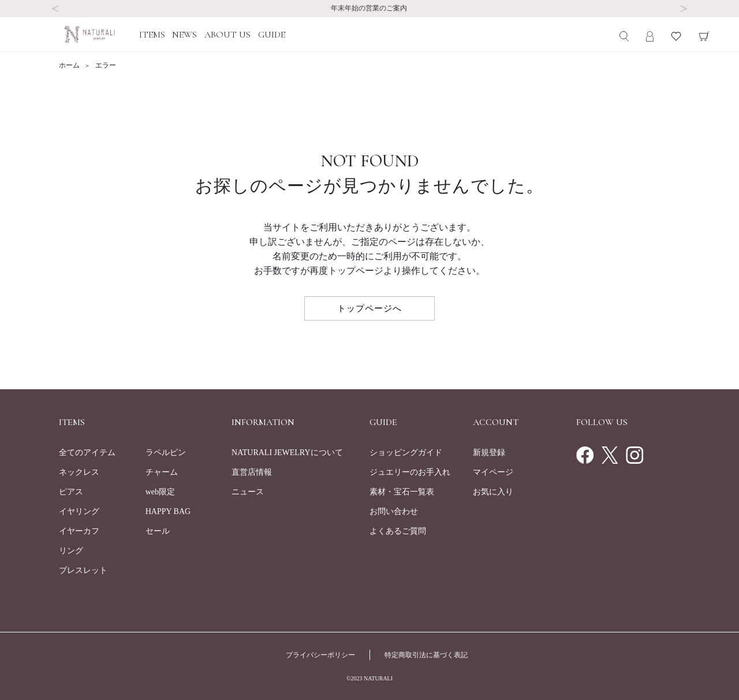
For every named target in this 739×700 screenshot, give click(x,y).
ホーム (70, 65)
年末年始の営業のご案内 (370, 8)
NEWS (184, 35)
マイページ (493, 472)
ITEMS (152, 35)
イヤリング (79, 511)
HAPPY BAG (168, 511)
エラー (106, 65)
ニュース (248, 492)
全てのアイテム (87, 453)
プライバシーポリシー (320, 655)
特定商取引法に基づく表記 (426, 655)
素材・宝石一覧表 (402, 492)
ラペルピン (166, 453)
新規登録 (489, 453)
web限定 (160, 492)
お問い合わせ (394, 511)
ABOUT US (227, 35)
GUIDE (272, 35)
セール (158, 531)
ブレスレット (83, 570)
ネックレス (79, 472)
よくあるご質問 (398, 531)
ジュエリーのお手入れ (410, 472)
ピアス (71, 492)
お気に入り (493, 492)
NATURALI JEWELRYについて (287, 453)
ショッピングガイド (406, 453)
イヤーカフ (79, 531)
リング (71, 551)
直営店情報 (252, 472)
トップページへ (369, 308)
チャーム (162, 472)
